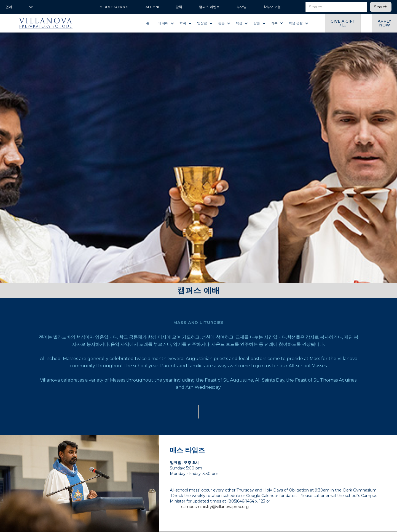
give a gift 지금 (343, 23)
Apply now (384, 23)
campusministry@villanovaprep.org (215, 507)
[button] (19, 7)
